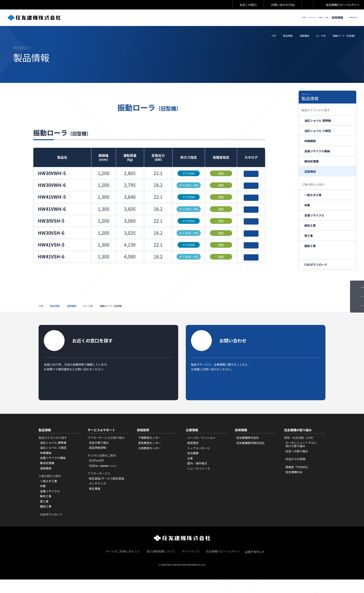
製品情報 (288, 37)
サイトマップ (191, 565)
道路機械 (304, 37)
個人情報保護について (161, 565)
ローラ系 (321, 37)
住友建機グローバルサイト (343, 5)
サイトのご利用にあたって (123, 565)
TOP (274, 37)
